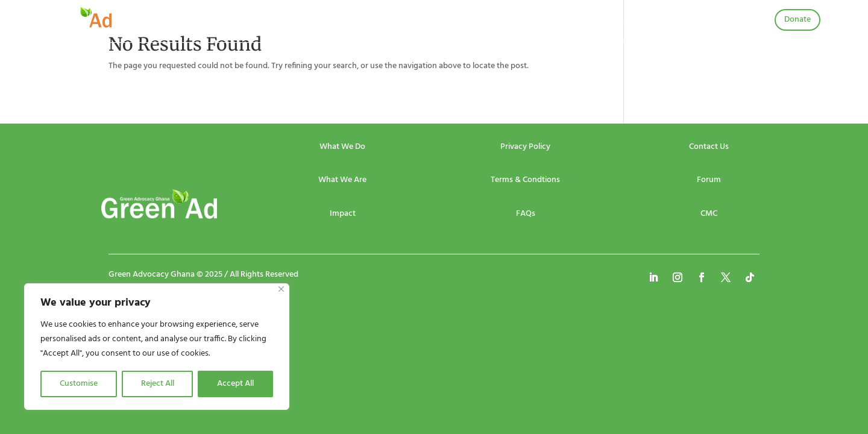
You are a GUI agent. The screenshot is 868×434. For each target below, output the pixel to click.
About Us (312, 22)
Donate (797, 20)
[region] (157, 347)
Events (359, 22)
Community (533, 22)
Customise (79, 384)
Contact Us (604, 22)
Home (266, 22)
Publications (459, 22)
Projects (404, 22)
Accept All (235, 384)
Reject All (158, 384)
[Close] (281, 289)
